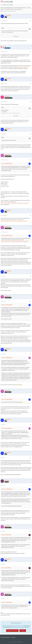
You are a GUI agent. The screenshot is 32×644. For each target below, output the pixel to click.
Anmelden (23, 631)
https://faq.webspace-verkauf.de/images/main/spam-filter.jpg (13, 221)
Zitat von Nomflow (6, 535)
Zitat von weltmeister (7, 163)
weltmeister (4, 11)
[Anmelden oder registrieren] (27, 2)
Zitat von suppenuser (7, 358)
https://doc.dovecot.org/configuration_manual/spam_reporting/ (14, 203)
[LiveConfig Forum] (7, 2)
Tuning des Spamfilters (23, 67)
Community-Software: (16, 642)
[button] (30, 2)
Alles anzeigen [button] (16, 36)
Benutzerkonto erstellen (12, 631)
